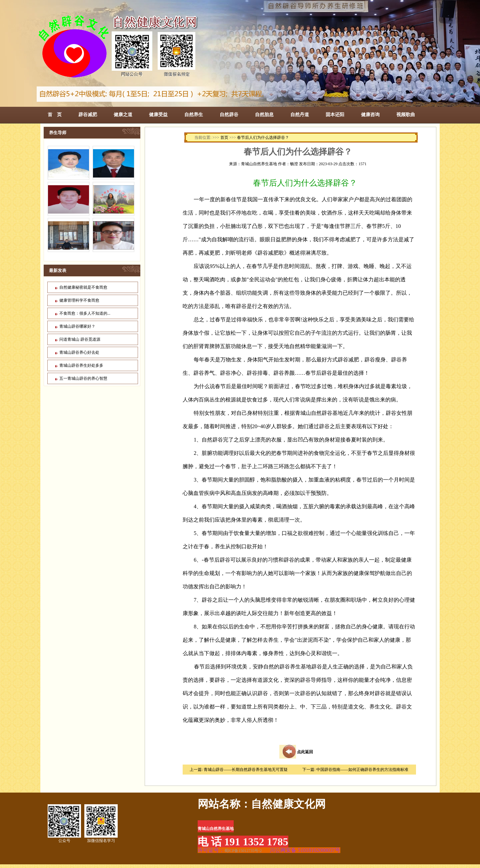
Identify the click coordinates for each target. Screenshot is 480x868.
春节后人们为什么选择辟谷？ (263, 137)
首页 (224, 137)
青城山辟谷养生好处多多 (81, 365)
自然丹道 (300, 114)
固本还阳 (335, 114)
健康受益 (158, 114)
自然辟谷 (229, 114)
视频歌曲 (406, 114)
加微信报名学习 (101, 824)
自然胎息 (264, 114)
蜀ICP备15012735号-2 (243, 851)
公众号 (64, 824)
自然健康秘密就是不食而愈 (83, 287)
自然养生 (194, 114)
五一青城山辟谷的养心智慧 (83, 378)
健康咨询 (370, 114)
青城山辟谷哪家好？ (77, 326)
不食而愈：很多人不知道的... (85, 313)
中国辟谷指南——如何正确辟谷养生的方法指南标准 (362, 770)
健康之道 (123, 114)
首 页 (55, 114)
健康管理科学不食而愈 (79, 300)
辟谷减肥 (88, 114)
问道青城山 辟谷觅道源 (80, 339)
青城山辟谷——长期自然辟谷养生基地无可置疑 (246, 770)
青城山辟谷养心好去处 (79, 352)
